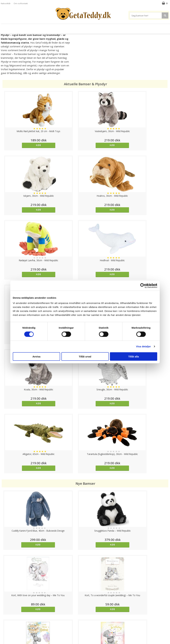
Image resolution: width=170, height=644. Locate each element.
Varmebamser (76, 28)
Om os (4, 629)
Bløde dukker (57, 28)
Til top (85, 598)
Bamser (24, 27)
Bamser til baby (100, 27)
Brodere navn (145, 27)
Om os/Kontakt (21, 3)
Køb (22, 145)
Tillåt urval (85, 356)
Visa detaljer (143, 346)
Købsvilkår (6, 3)
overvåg (22, 491)
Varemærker (123, 27)
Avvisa (37, 356)
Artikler (5, 624)
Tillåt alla (134, 356)
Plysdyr (40, 27)
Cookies (5, 609)
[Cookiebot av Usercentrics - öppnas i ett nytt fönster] (143, 286)
